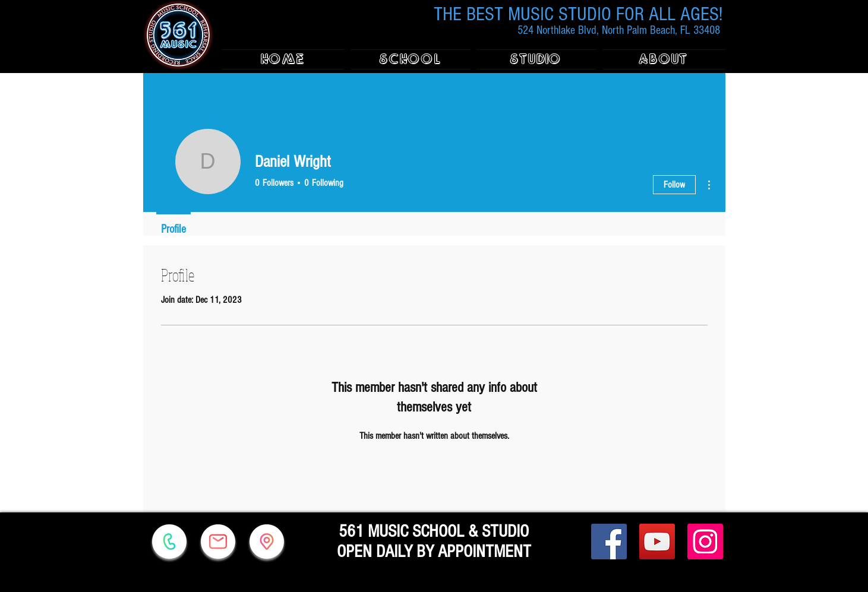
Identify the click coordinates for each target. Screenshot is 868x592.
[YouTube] (657, 542)
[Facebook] (609, 542)
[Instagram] (705, 542)
